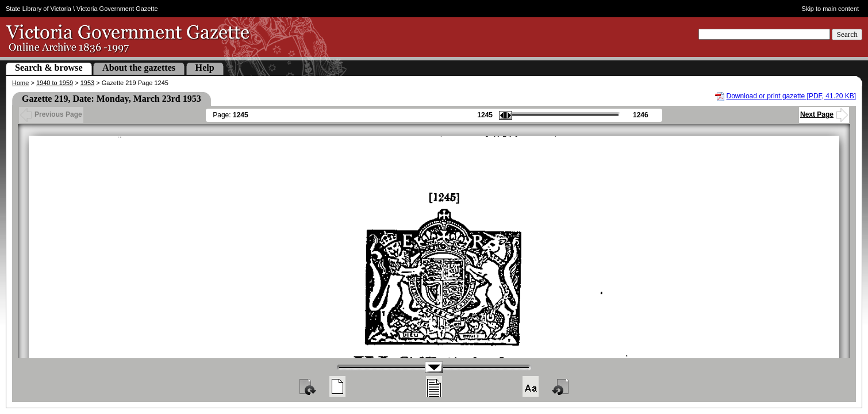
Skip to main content (831, 9)
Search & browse (49, 68)
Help (205, 68)
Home (20, 83)
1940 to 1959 (55, 83)
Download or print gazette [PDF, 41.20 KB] (791, 96)
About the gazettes (139, 68)
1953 (87, 83)
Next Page (824, 114)
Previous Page (51, 114)
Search (847, 34)
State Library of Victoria (39, 9)
